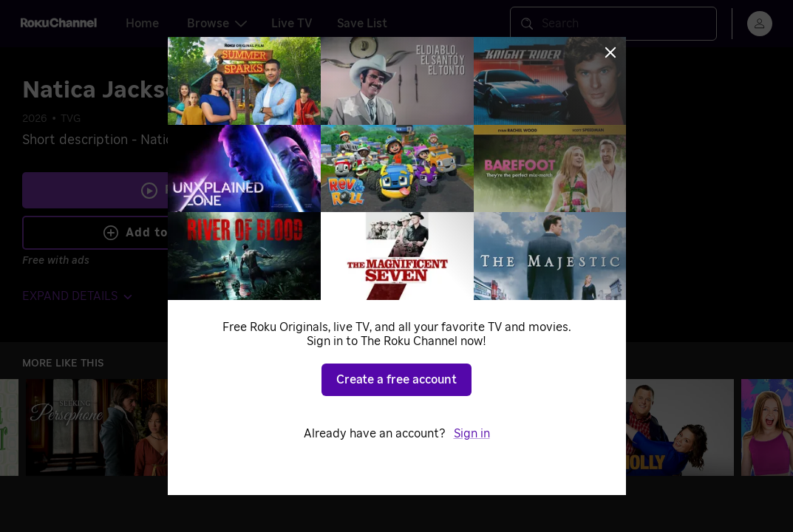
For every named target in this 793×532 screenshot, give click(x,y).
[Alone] (290, 427)
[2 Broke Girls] (469, 427)
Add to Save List (167, 233)
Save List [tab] (362, 24)
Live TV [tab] (292, 24)
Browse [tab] (217, 24)
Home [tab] (142, 24)
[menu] (760, 24)
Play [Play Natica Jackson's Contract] (178, 190)
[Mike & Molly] (648, 427)
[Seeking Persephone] (112, 427)
